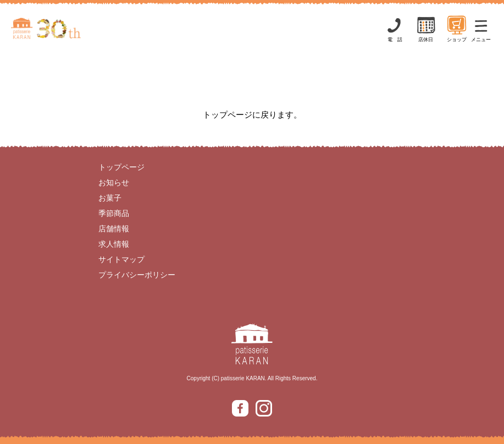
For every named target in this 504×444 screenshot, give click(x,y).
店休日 (426, 28)
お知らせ (114, 182)
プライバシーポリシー (137, 275)
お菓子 (110, 198)
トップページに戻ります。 (252, 115)
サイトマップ (121, 259)
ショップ (457, 28)
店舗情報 (114, 229)
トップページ (121, 167)
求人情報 (114, 244)
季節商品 (114, 213)
